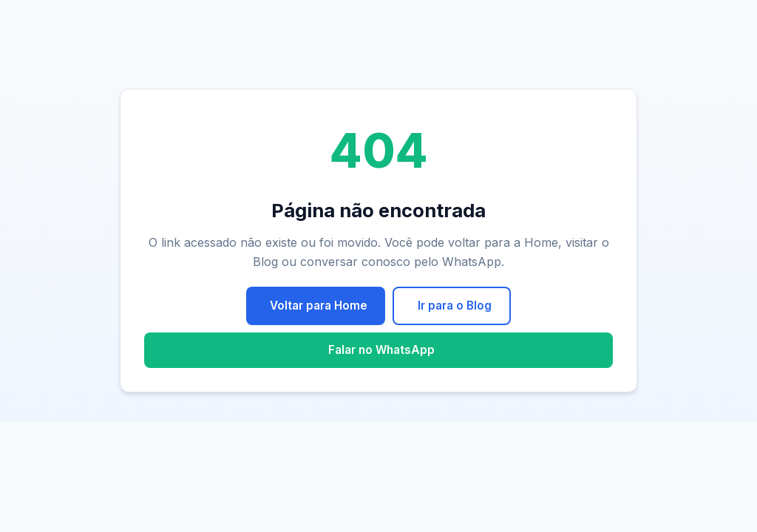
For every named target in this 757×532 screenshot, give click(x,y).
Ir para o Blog (455, 306)
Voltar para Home (319, 306)
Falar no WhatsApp (381, 350)
